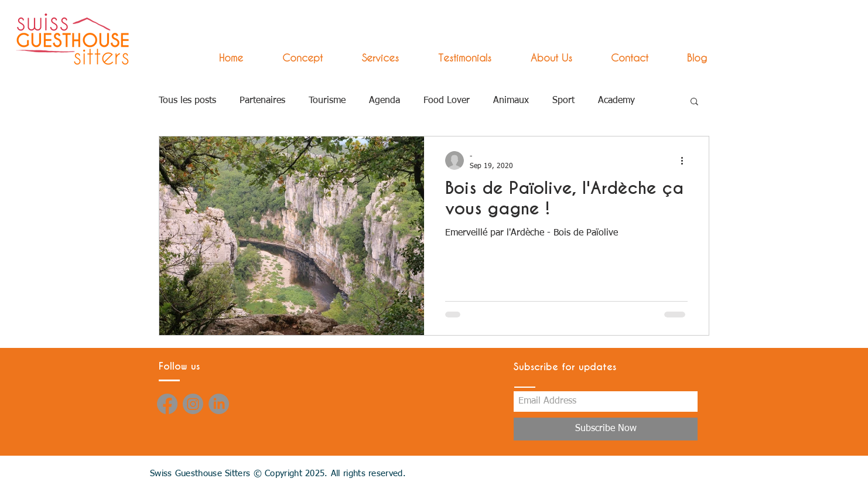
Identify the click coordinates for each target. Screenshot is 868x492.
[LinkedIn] (219, 404)
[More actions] (686, 160)
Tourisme (327, 101)
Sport (563, 101)
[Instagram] (193, 404)
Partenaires (262, 101)
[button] (370, 58)
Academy (616, 101)
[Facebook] (167, 404)
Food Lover (447, 101)
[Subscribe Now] (606, 429)
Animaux (511, 101)
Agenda (385, 101)
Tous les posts (187, 101)
